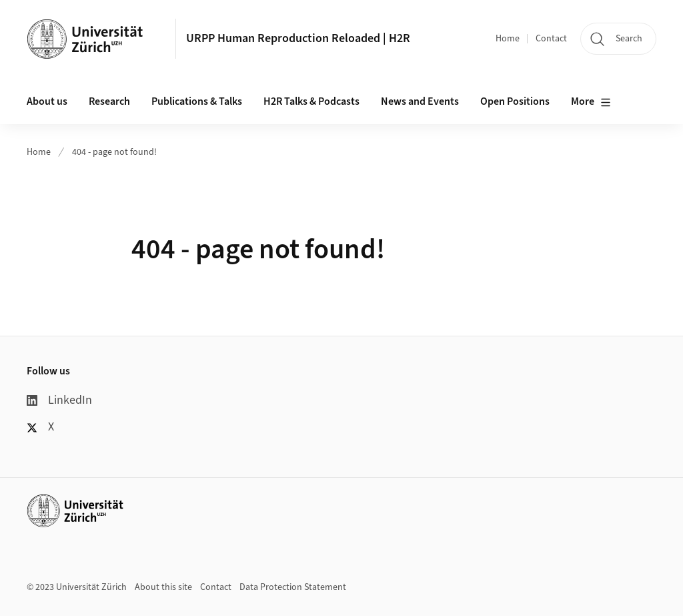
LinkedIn (59, 400)
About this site (163, 587)
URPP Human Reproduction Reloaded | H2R (298, 38)
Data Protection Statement (293, 587)
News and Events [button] (420, 101)
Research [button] (109, 101)
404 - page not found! (114, 152)
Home (508, 39)
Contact (551, 39)
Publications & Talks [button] (197, 101)
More (591, 102)
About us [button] (47, 101)
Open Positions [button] (515, 101)
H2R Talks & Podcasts (311, 101)
